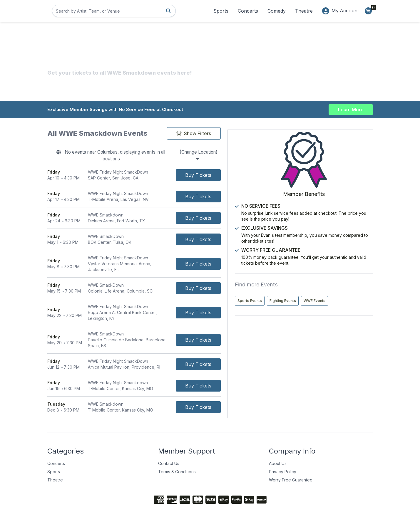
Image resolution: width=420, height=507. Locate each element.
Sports (221, 11)
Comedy (276, 11)
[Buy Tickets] (259, 169)
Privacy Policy (283, 448)
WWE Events (314, 301)
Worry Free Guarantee (291, 456)
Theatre (304, 11)
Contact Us (169, 440)
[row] (164, 169)
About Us (278, 440)
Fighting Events (348, 288)
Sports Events (315, 288)
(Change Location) (235, 153)
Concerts (248, 11)
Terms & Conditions (177, 448)
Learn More (351, 109)
